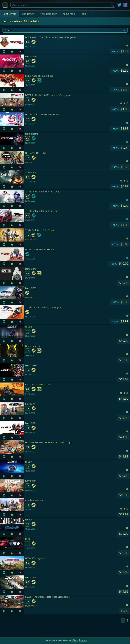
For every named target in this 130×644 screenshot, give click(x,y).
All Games (69, 14)
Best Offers (10, 14)
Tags (83, 14)
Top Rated (28, 14)
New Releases (48, 14)
